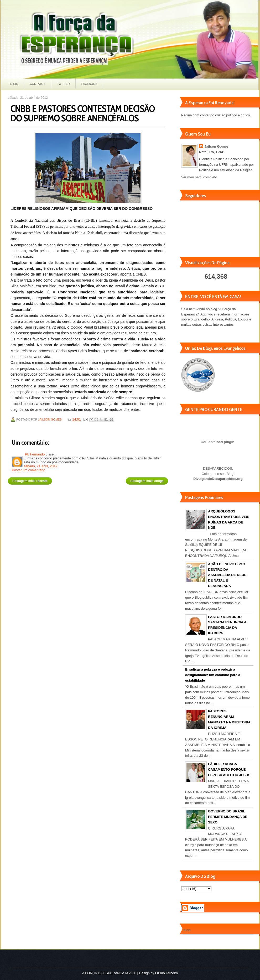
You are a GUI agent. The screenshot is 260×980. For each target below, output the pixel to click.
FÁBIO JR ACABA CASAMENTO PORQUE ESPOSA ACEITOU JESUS (229, 769)
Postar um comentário (28, 470)
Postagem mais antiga (147, 481)
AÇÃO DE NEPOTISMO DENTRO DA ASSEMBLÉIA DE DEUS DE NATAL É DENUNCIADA (227, 575)
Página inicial (89, 479)
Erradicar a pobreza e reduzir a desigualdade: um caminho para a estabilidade (213, 675)
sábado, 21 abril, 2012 (41, 466)
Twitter (63, 84)
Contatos (38, 84)
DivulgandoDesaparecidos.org (218, 479)
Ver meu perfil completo (199, 177)
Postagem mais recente (30, 481)
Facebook (89, 84)
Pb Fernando (35, 454)
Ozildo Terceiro (167, 973)
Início (14, 84)
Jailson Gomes (50, 419)
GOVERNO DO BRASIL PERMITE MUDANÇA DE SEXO (228, 817)
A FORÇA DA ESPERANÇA (103, 973)
